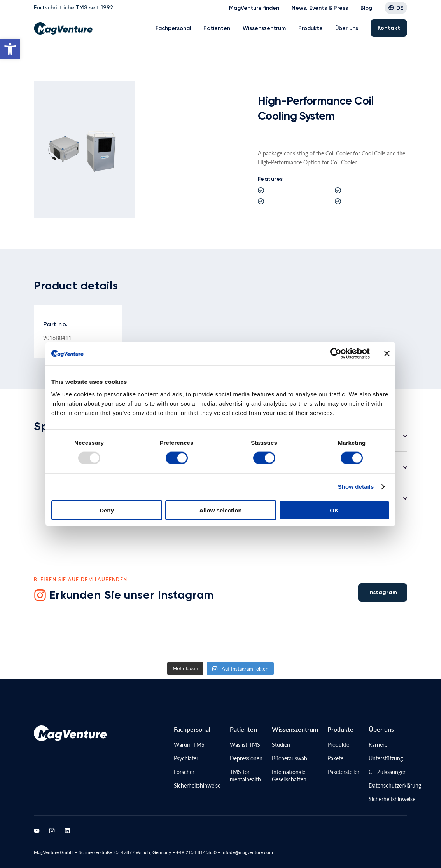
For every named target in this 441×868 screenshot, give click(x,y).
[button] (10, 49)
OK (334, 510)
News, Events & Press (320, 8)
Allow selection (220, 510)
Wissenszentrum (264, 28)
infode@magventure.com (247, 852)
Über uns (347, 28)
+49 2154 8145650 (196, 852)
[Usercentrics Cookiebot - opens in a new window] (336, 354)
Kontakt (389, 28)
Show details (356, 487)
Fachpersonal (173, 28)
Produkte (311, 28)
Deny (107, 510)
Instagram (383, 592)
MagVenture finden (254, 8)
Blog (366, 8)
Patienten (217, 28)
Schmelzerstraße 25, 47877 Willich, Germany (125, 852)
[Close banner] (387, 354)
